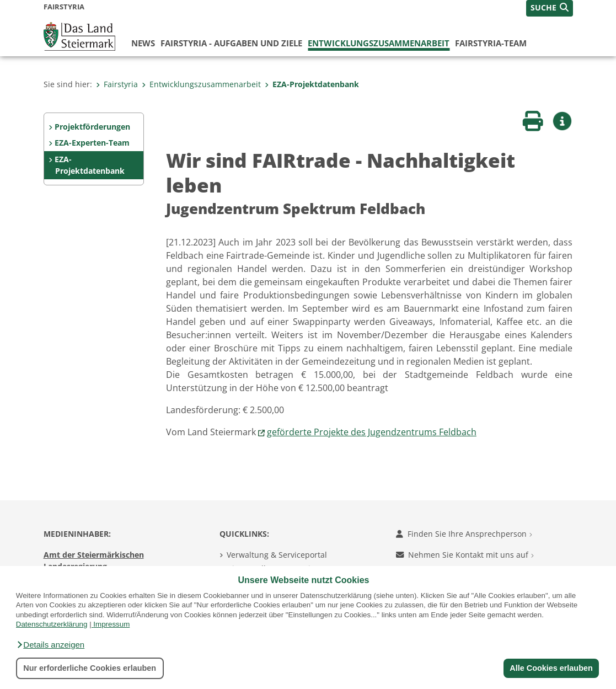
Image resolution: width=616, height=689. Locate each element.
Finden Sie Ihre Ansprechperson (464, 534)
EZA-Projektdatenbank (312, 84)
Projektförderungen (92, 127)
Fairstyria (117, 84)
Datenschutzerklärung (52, 624)
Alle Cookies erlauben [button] (551, 668)
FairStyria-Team (491, 43)
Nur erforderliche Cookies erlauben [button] (90, 668)
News (143, 43)
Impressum (111, 624)
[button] (50, 645)
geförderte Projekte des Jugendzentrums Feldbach (372, 432)
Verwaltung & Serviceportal (277, 555)
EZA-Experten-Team (92, 143)
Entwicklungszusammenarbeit (379, 43)
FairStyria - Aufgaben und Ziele (231, 43)
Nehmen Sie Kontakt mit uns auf (465, 555)
